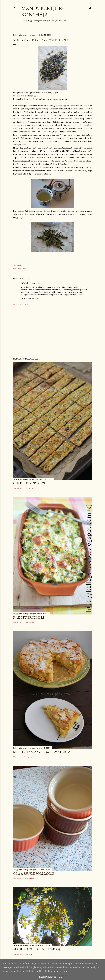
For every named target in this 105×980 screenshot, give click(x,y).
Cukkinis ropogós (29, 483)
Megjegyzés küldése (23, 305)
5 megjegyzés (29, 879)
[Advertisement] (52, 332)
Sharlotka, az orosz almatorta (42, 752)
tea (21, 269)
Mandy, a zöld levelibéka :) (37, 949)
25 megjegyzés (29, 954)
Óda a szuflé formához (34, 873)
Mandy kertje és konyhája (42, 11)
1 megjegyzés (29, 488)
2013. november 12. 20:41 (31, 298)
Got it (63, 977)
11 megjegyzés (29, 757)
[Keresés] (90, 8)
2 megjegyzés (29, 622)
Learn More (48, 977)
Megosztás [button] (17, 265)
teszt (25, 269)
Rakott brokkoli (29, 617)
